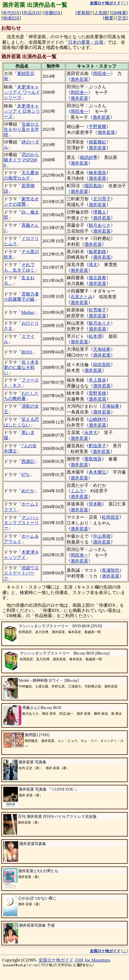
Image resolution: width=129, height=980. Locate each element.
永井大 (91, 433)
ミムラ (77, 491)
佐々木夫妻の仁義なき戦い (21, 367)
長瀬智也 (111, 570)
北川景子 (102, 199)
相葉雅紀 (97, 142)
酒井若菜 (79, 79)
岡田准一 (102, 74)
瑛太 (93, 265)
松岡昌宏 (111, 517)
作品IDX (32, 13)
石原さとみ (82, 297)
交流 (122, 18)
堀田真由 (93, 186)
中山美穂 (102, 536)
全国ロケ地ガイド (56, 960)
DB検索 (119, 13)
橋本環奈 (97, 173)
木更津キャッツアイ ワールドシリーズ (22, 92)
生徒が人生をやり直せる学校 (22, 129)
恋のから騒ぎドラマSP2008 (22, 160)
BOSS (27, 352)
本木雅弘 (97, 472)
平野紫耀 (97, 127)
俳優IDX (52, 13)
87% (25, 475)
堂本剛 (95, 504)
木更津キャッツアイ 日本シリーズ (22, 111)
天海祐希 (102, 349)
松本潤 (95, 336)
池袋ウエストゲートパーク (21, 573)
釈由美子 (97, 446)
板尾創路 (97, 252)
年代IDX (11, 13)
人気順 (101, 13)
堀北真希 (97, 278)
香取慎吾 (93, 459)
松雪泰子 (97, 310)
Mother (28, 312)
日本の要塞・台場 (86, 42)
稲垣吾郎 (102, 365)
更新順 (83, 13)
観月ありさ (100, 225)
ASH (79, 960)
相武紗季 (89, 157)
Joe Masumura (97, 960)
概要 (109, 18)
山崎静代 (97, 419)
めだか (28, 491)
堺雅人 (100, 212)
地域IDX (11, 18)
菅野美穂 (97, 393)
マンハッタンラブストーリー (21, 523)
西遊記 (28, 461)
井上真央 (97, 380)
